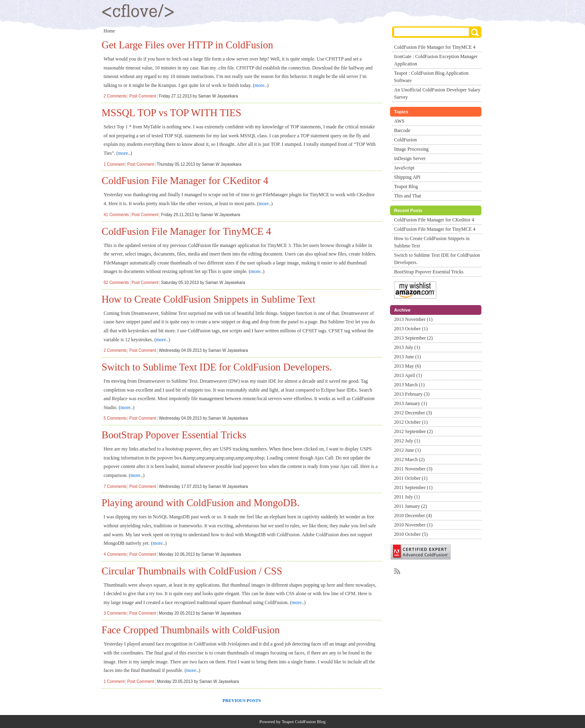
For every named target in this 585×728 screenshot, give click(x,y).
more (260, 85)
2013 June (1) (407, 357)
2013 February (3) (412, 394)
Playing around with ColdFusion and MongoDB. (201, 503)
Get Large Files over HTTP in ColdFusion (187, 45)
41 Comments (116, 215)
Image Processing (411, 149)
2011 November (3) (413, 469)
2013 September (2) (413, 338)
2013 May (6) (407, 366)
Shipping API (407, 177)
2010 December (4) (413, 516)
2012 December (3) (413, 413)
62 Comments (116, 283)
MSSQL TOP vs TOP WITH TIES (171, 113)
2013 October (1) (411, 329)
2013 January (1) (411, 403)
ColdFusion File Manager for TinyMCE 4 (186, 231)
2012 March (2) (409, 459)
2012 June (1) (407, 450)
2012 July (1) (407, 441)
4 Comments (115, 554)
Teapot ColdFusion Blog (303, 721)
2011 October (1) (411, 478)
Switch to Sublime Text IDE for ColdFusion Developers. (217, 367)
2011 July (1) (407, 497)
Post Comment (143, 96)
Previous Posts (242, 700)
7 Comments (115, 486)
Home (109, 31)
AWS (399, 121)
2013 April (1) (408, 375)
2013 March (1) (409, 385)
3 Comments (115, 613)
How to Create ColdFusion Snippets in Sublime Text (208, 299)
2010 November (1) (413, 525)
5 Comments (115, 418)
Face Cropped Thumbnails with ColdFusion (191, 630)
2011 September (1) (413, 487)
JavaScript (404, 168)
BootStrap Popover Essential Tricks (174, 435)
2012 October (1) (411, 422)
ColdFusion (405, 140)
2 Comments (115, 96)
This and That (407, 196)
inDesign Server (410, 158)
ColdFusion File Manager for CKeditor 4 (185, 181)
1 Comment (114, 164)
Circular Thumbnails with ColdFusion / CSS (192, 571)
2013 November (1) (413, 319)
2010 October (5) (411, 534)
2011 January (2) (411, 506)
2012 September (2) (413, 431)
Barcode (402, 130)
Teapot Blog (406, 186)
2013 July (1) (407, 347)
